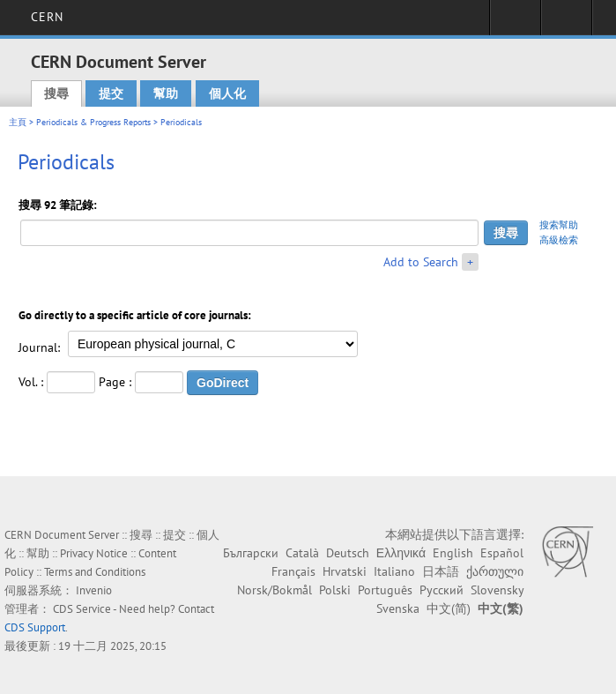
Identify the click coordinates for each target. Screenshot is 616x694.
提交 (111, 93)
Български (251, 553)
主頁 (18, 122)
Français (293, 571)
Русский (442, 590)
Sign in (515, 23)
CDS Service (82, 609)
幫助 (166, 93)
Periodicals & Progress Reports (93, 122)
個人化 (227, 93)
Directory (566, 23)
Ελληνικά (401, 553)
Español (502, 553)
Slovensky (497, 590)
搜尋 (56, 93)
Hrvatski (345, 571)
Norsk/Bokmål (275, 590)
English (453, 553)
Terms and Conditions (95, 572)
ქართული (495, 571)
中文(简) (449, 608)
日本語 (441, 571)
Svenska (398, 608)
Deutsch (348, 553)
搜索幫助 (559, 225)
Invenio (94, 590)
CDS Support (35, 627)
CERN (47, 17)
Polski (335, 590)
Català (302, 553)
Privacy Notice (94, 553)
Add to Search (421, 262)
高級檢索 (559, 240)
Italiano (394, 571)
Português (385, 590)
